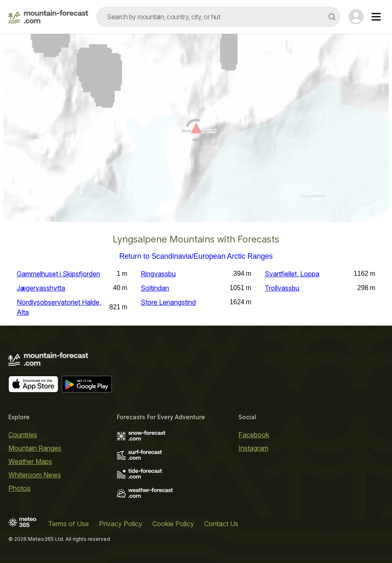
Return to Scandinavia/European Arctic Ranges (196, 257)
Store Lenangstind (168, 302)
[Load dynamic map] (196, 131)
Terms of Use (68, 524)
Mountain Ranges (35, 448)
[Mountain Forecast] (48, 17)
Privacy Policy (121, 524)
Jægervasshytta (41, 288)
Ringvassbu (158, 274)
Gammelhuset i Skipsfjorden (58, 274)
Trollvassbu (282, 288)
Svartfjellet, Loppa (292, 274)
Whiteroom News (35, 475)
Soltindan (155, 288)
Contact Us (221, 524)
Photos (19, 488)
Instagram (253, 448)
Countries (23, 435)
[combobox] (218, 17)
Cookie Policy (173, 524)
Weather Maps (30, 461)
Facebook (254, 435)
